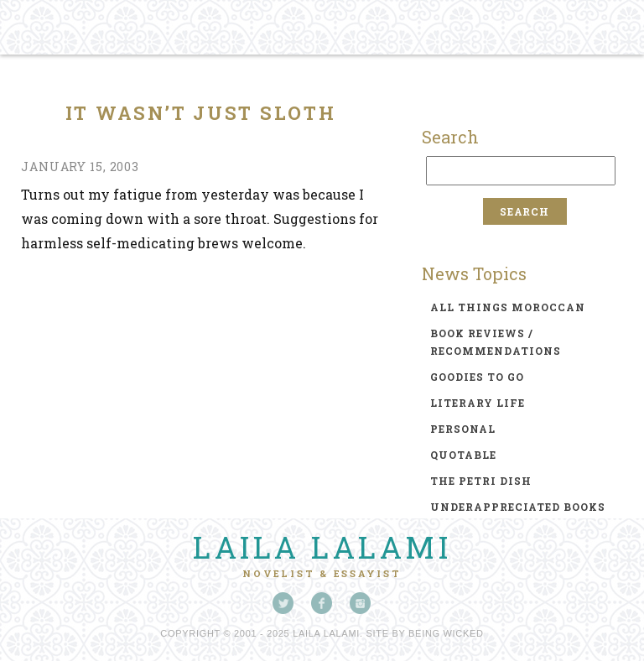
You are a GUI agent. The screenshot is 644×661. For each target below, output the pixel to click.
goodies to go (477, 377)
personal (463, 429)
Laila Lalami (322, 547)
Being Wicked (446, 633)
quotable (463, 455)
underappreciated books (518, 507)
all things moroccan (508, 307)
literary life (478, 403)
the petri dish (481, 481)
